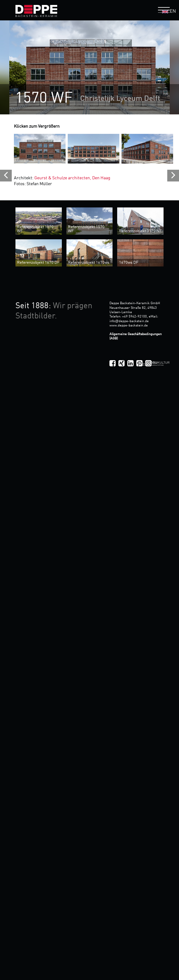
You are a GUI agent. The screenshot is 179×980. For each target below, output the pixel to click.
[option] (90, 67)
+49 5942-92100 (134, 317)
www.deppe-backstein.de (129, 326)
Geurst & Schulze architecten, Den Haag (72, 178)
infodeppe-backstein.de (129, 321)
